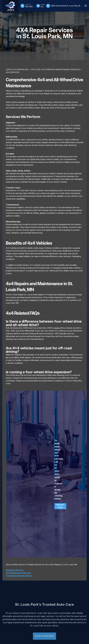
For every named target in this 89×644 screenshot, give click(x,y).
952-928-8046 (57, 474)
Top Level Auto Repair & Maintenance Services (55, 69)
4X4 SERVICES (13, 72)
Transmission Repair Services (19, 576)
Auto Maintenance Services (18, 573)
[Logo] (11, 7)
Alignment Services (15, 570)
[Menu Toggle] (86, 6)
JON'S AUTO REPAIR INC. (17, 69)
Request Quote (60, 506)
